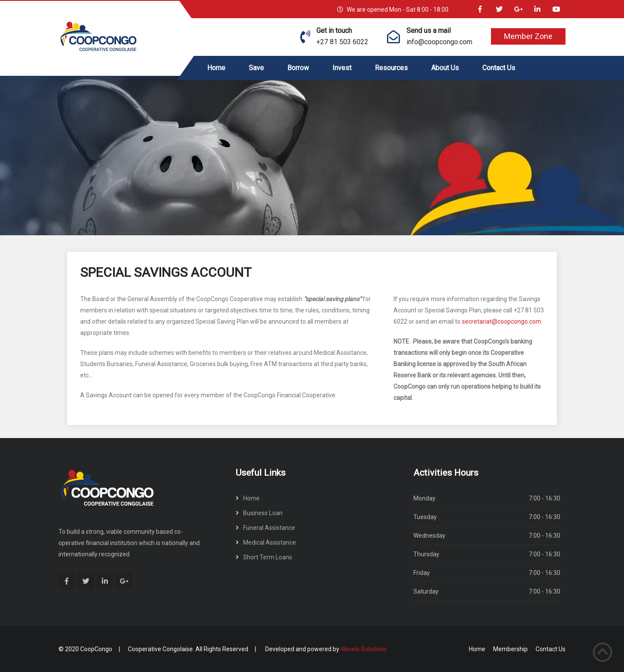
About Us (445, 68)
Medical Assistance (270, 542)
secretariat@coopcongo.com (502, 321)
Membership (510, 649)
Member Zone (528, 36)
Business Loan (263, 513)
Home (216, 68)
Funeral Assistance (269, 528)
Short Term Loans (268, 557)
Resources (391, 68)
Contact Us (499, 68)
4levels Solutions (364, 649)
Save (256, 68)
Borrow (298, 68)
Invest (342, 68)
